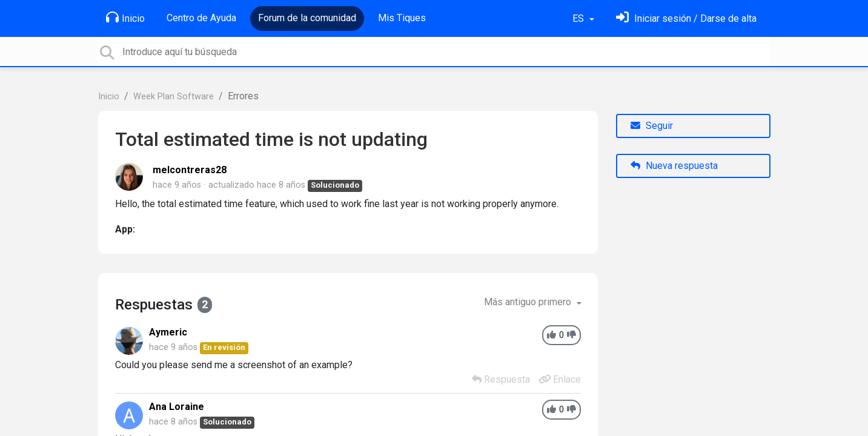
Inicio (125, 18)
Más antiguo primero (529, 302)
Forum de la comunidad (307, 18)
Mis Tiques (402, 18)
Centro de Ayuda (201, 18)
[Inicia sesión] (686, 18)
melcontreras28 (190, 170)
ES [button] (579, 18)
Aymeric (168, 332)
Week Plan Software (174, 97)
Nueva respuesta (674, 166)
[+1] (552, 335)
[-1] (571, 335)
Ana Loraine (177, 407)
